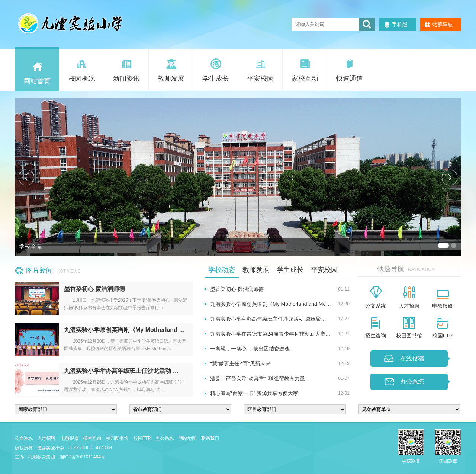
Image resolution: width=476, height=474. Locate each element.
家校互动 (305, 79)
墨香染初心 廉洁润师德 (94, 289)
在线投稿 (412, 358)
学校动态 (222, 270)
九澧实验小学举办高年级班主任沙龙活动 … (121, 371)
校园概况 (82, 79)
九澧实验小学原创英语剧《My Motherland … (124, 330)
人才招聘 (409, 306)
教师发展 (171, 79)
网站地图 (187, 438)
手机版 (400, 25)
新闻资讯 (126, 79)
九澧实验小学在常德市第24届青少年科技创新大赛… (270, 334)
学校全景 (30, 246)
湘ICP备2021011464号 (82, 457)
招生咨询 (376, 336)
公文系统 (376, 306)
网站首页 (37, 81)
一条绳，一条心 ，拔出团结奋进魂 (250, 349)
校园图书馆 (409, 336)
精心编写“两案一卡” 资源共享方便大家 (254, 393)
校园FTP (443, 336)
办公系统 (412, 382)
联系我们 (210, 438)
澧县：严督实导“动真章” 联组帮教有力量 (258, 378)
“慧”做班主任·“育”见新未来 (240, 363)
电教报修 (443, 306)
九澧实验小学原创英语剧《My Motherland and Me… (271, 304)
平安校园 (260, 79)
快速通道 (350, 79)
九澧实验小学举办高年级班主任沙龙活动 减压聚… (268, 319)
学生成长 (216, 79)
